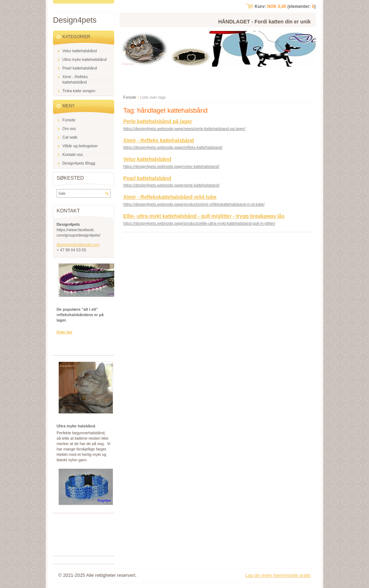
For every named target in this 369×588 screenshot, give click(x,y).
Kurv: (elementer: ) (285, 6)
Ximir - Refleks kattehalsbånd (159, 140)
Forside (130, 97)
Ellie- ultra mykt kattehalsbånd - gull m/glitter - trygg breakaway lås (204, 216)
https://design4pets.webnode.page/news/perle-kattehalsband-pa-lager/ (184, 129)
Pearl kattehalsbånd (147, 178)
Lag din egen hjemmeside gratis (278, 575)
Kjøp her (65, 332)
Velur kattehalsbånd (147, 159)
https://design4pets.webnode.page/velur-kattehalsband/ (171, 166)
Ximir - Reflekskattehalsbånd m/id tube (170, 197)
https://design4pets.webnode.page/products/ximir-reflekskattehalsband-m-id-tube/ (194, 204)
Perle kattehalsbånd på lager (158, 121)
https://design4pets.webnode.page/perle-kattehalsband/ (171, 185)
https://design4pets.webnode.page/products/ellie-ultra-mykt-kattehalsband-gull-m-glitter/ (199, 223)
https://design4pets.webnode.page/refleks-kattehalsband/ (173, 147)
